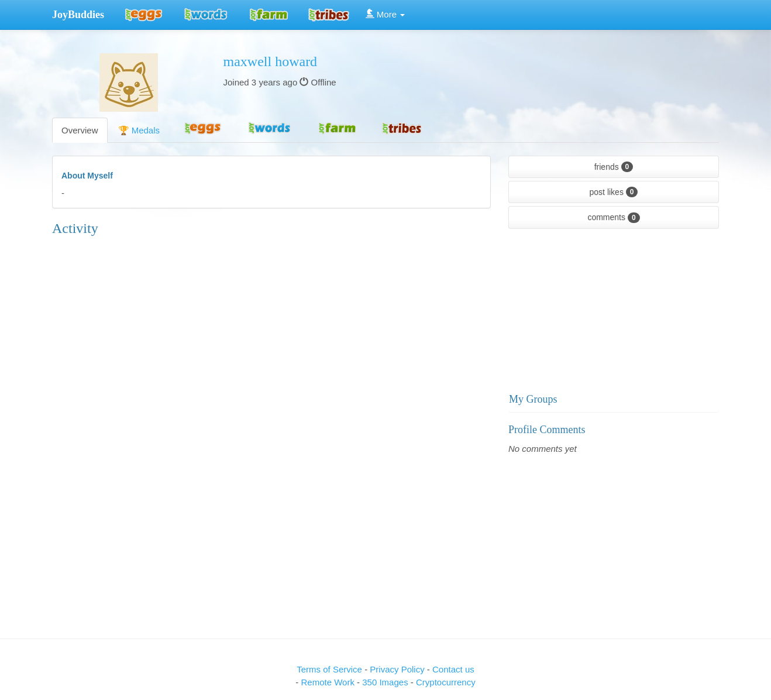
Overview (80, 130)
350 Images (386, 682)
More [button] (385, 14)
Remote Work (329, 682)
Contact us (453, 669)
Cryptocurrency (446, 682)
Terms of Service (329, 669)
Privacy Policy (398, 669)
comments (613, 218)
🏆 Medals (139, 130)
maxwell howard (271, 61)
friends (614, 167)
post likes (614, 192)
